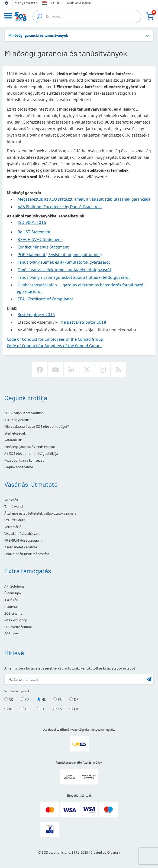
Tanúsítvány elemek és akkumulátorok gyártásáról (64, 262)
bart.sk (115, 852)
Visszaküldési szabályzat (22, 534)
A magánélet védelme (21, 547)
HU (42, 700)
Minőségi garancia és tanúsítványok (30, 447)
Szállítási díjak (15, 520)
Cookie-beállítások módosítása (27, 554)
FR (74, 709)
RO (9, 709)
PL (25, 709)
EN (58, 700)
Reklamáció (13, 527)
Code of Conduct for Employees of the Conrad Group (55, 339)
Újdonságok (13, 593)
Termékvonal (14, 507)
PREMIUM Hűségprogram (23, 540)
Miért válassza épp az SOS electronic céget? (37, 427)
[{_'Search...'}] (40, 16)
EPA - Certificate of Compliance (46, 299)
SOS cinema (13, 613)
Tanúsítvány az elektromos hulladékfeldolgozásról (64, 270)
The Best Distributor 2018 (83, 322)
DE (74, 700)
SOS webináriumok (18, 627)
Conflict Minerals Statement (43, 247)
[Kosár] (150, 16)
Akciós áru (12, 600)
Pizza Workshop (16, 620)
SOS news (12, 634)
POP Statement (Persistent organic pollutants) (60, 254)
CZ (25, 700)
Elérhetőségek (15, 433)
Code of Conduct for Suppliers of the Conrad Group (54, 346)
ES (57, 709)
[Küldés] (149, 679)
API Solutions (14, 586)
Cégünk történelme (19, 467)
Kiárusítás (11, 607)
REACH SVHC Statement (40, 239)
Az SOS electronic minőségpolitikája (31, 454)
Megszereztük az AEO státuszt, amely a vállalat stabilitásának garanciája (84, 199)
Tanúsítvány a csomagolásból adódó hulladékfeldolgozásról (74, 277)
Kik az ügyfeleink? (18, 420)
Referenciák (13, 440)
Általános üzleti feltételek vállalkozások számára (40, 513)
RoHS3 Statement (34, 232)
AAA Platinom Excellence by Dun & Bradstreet (60, 207)
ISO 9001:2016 (32, 222)
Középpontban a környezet (24, 460)
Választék (11, 500)
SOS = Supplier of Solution (24, 413)
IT (41, 709)
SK (9, 700)
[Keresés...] (87, 16)
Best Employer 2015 (36, 314)
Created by (98, 852)
